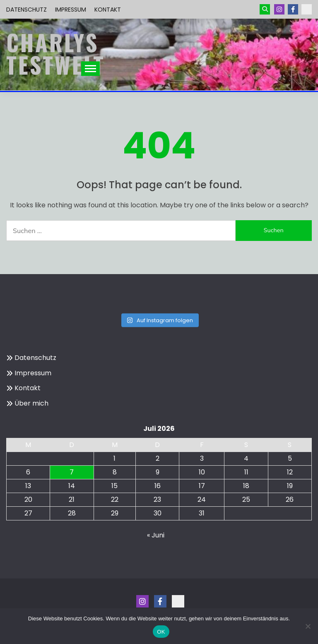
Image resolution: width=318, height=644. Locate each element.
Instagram (279, 9)
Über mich (31, 403)
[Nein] (308, 626)
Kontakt (108, 10)
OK (161, 632)
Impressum (71, 10)
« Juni (156, 535)
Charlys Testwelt (56, 53)
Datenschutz (26, 10)
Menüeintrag (293, 9)
